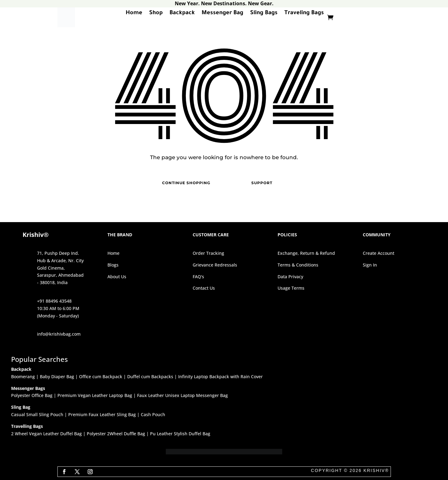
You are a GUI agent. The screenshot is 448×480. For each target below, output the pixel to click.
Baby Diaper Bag (57, 377)
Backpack (182, 14)
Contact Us (204, 288)
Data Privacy (290, 277)
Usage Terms (291, 288)
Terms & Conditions (298, 265)
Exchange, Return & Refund (306, 253)
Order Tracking (208, 253)
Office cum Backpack (101, 377)
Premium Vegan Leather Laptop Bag (95, 395)
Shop (156, 14)
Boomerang (23, 377)
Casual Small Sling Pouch (37, 414)
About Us (117, 277)
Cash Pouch (153, 414)
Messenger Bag (222, 14)
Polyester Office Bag (32, 395)
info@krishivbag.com (59, 334)
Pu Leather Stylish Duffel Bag (180, 434)
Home (134, 14)
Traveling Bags (304, 14)
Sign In (370, 265)
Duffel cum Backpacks (150, 377)
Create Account (379, 253)
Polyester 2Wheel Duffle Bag (116, 434)
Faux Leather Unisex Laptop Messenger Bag (182, 395)
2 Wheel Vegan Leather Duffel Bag (46, 434)
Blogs (113, 265)
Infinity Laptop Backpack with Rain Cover (220, 377)
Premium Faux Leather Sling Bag (102, 414)
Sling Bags (264, 14)
